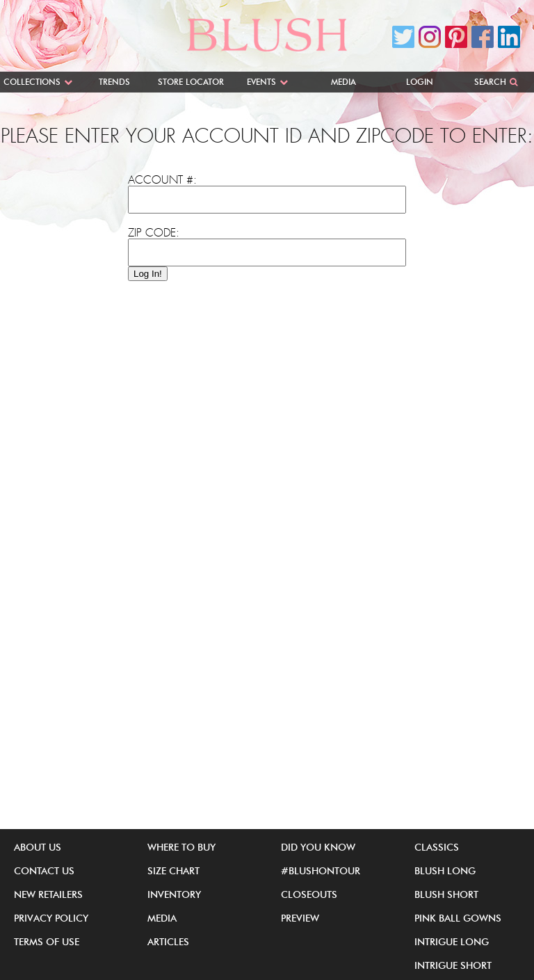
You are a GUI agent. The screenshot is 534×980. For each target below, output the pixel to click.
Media (343, 82)
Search (490, 82)
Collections (32, 82)
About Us (38, 847)
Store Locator (191, 82)
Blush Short (446, 894)
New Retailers (48, 894)
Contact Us (44, 871)
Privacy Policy (51, 918)
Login (420, 82)
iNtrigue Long (452, 942)
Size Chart (173, 871)
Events (261, 82)
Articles (168, 942)
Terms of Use (47, 942)
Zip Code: (154, 233)
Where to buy (181, 847)
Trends (114, 82)
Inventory (174, 894)
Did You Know (318, 847)
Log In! (148, 274)
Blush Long (445, 871)
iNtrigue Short (453, 965)
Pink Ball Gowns (458, 918)
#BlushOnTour (321, 871)
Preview (300, 918)
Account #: (162, 180)
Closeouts (309, 894)
